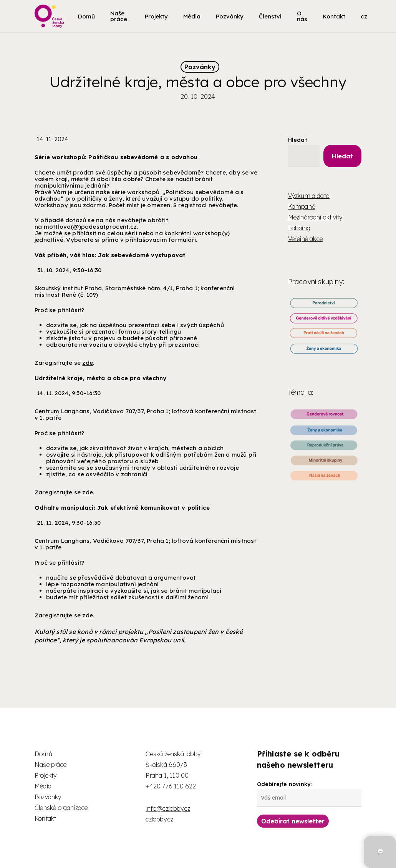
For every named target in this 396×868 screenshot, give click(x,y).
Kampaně (302, 206)
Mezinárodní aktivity (315, 217)
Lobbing (299, 228)
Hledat (298, 140)
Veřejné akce (305, 239)
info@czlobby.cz (168, 808)
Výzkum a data (309, 196)
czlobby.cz (159, 819)
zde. (88, 615)
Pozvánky (200, 67)
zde (88, 363)
